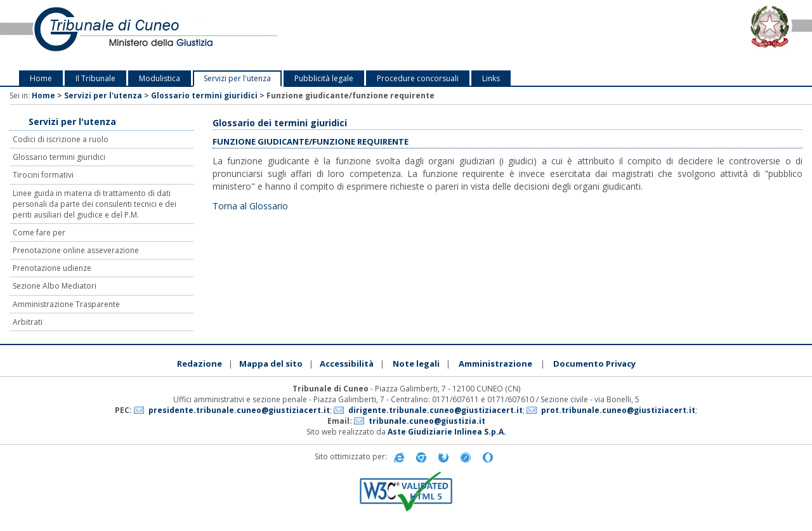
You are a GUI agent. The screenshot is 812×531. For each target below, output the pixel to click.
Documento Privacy (594, 364)
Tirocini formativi (43, 175)
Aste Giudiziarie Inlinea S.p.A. (447, 432)
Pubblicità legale (324, 78)
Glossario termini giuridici (204, 95)
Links (491, 78)
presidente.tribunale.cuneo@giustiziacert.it (239, 410)
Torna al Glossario (250, 206)
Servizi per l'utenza (237, 78)
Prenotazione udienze (52, 268)
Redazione (200, 364)
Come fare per (39, 233)
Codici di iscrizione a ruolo (61, 139)
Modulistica (160, 78)
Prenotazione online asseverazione (76, 250)
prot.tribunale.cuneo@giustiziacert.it (618, 410)
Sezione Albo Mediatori (55, 286)
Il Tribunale (95, 78)
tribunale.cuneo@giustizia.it (427, 421)
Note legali (416, 364)
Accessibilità (347, 364)
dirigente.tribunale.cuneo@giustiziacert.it (435, 410)
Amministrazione (495, 364)
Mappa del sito (271, 364)
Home (41, 78)
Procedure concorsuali (418, 78)
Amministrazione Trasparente (66, 304)
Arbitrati (28, 322)
